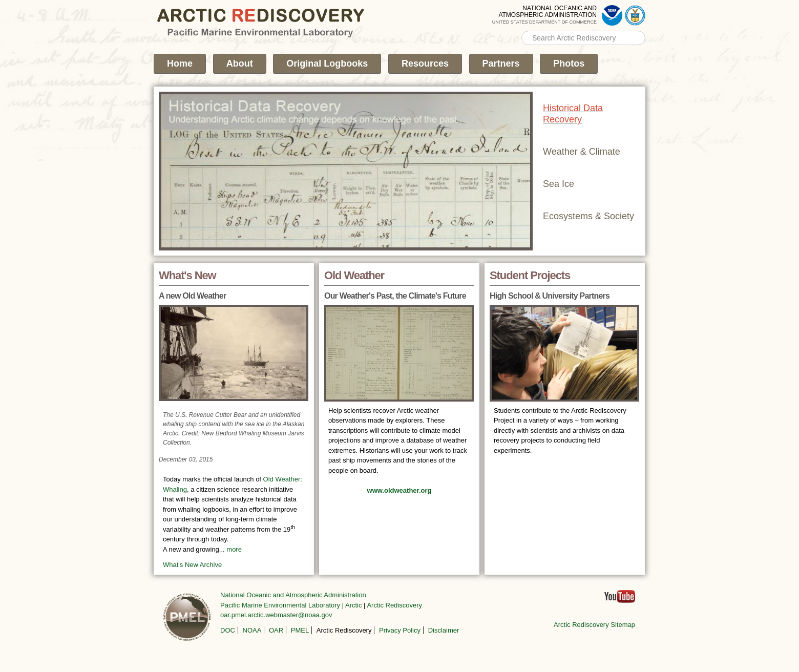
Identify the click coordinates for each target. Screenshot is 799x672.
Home (180, 64)
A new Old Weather (192, 296)
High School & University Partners (550, 296)
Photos (569, 64)
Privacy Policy (400, 630)
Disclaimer (444, 630)
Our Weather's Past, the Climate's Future (395, 296)
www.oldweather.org (399, 490)
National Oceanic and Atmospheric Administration (293, 595)
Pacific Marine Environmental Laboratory (280, 605)
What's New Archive (192, 565)
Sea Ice (559, 184)
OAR (276, 630)
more (234, 549)
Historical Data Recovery (573, 114)
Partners (501, 64)
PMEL (300, 630)
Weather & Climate (582, 152)
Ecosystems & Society (588, 216)
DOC (228, 630)
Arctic (354, 605)
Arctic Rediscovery (394, 605)
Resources (425, 64)
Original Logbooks (327, 64)
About (240, 64)
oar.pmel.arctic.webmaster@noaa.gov (276, 615)
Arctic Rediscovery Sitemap (594, 625)
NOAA (252, 630)
